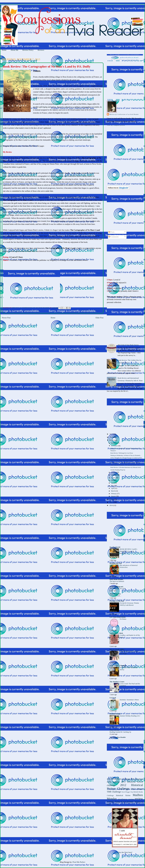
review (139, 799)
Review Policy (28, 50)
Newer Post (6, 318)
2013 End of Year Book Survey (128, 345)
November (114, 446)
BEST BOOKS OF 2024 (117, 589)
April (113, 488)
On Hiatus (123, 619)
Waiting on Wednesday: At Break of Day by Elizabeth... (126, 455)
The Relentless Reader (118, 737)
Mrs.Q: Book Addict (117, 649)
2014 (111, 437)
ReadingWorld (115, 547)
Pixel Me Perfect (79, 862)
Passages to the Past (117, 601)
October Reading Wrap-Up (118, 470)
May (113, 486)
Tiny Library (114, 730)
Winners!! (113, 451)
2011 (111, 502)
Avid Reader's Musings (118, 666)
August (113, 478)
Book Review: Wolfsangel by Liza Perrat (122, 453)
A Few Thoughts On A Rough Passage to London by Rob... (127, 458)
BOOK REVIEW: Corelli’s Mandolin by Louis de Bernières (128, 551)
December (114, 443)
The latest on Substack (117, 581)
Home (4, 50)
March (113, 491)
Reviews (41, 50)
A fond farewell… (115, 596)
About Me (14, 50)
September (114, 475)
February (114, 494)
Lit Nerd (113, 698)
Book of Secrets (115, 594)
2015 (111, 434)
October (114, 472)
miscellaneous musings (126, 799)
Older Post (99, 318)
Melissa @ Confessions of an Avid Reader (124, 114)
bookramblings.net (116, 587)
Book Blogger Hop (127, 792)
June (113, 483)
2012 (111, 499)
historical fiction (123, 795)
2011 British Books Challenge (118, 779)
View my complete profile (116, 125)
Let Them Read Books (118, 617)
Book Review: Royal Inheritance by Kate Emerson (124, 460)
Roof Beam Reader (116, 579)
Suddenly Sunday (114, 802)
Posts (111, 232)
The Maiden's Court (117, 682)
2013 (111, 440)
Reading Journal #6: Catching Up (120, 732)
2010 (111, 505)
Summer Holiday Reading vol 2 (130, 716)
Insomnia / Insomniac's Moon (129, 700)
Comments (114, 237)
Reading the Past (116, 563)
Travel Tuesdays (127, 802)
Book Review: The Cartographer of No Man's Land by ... (126, 463)
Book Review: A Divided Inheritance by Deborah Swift (126, 467)
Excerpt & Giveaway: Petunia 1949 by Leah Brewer (129, 604)
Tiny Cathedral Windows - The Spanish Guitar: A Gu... (125, 465)
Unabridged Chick (116, 633)
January (114, 496)
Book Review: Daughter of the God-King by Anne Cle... (126, 448)
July (112, 480)
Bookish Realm (115, 714)
